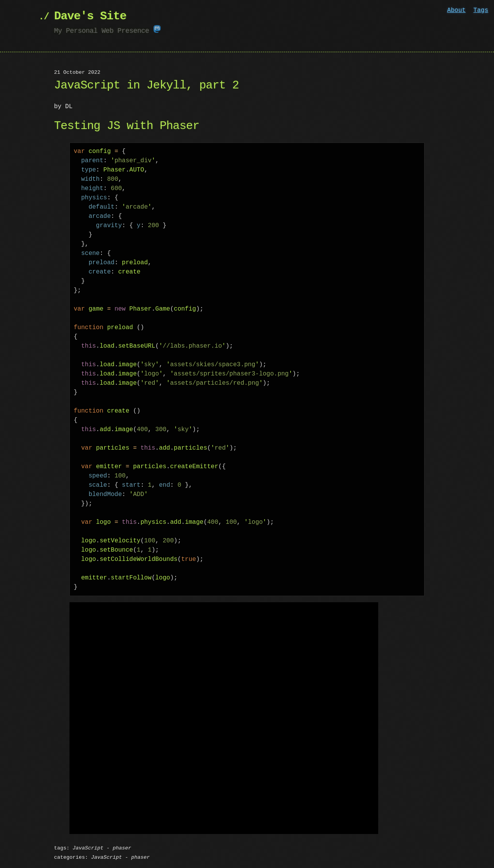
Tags (481, 10)
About (457, 10)
